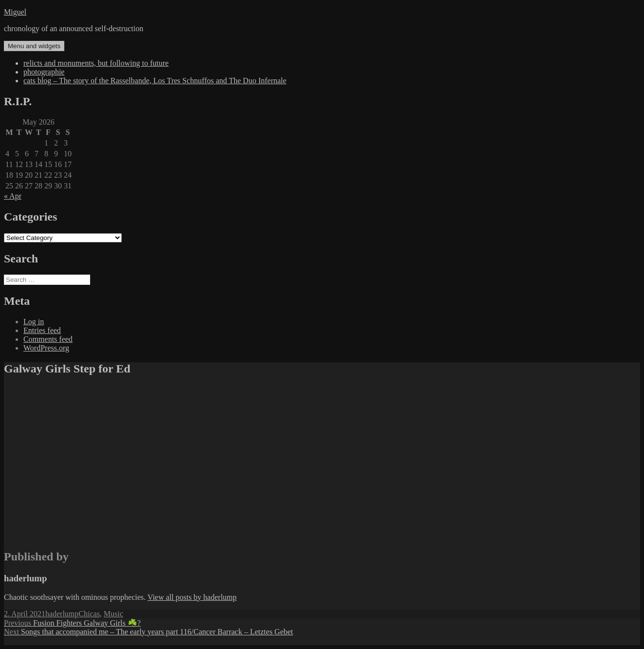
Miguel (15, 12)
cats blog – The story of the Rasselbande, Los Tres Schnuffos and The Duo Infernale (155, 81)
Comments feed (48, 339)
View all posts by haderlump (192, 597)
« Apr (13, 196)
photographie (44, 72)
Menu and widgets (34, 46)
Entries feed (42, 330)
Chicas (89, 614)
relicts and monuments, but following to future (96, 63)
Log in (34, 322)
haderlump (62, 614)
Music (114, 614)
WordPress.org (46, 348)
